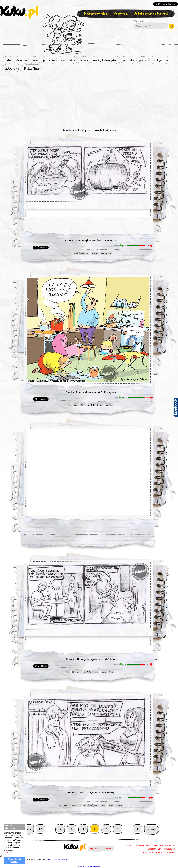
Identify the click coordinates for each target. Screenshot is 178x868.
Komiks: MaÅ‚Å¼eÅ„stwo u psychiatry (90, 792)
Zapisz (88, 22)
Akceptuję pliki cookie (14, 860)
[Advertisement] (89, 100)
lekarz (85, 60)
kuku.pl (19, 13)
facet (36, 60)
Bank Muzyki (169, 852)
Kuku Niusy (33, 68)
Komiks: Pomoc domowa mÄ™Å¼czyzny (90, 392)
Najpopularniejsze (96, 14)
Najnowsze (121, 14)
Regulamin (94, 848)
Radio (151, 852)
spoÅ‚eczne (161, 60)
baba (9, 60)
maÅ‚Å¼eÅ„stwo (107, 60)
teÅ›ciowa (13, 68)
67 (41, 829)
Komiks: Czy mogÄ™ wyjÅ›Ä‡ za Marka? (90, 240)
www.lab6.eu (169, 849)
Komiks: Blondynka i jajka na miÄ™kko (90, 659)
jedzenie (50, 60)
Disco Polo (159, 852)
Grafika (145, 852)
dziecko (22, 60)
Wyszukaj (149, 21)
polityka (130, 60)
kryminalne (68, 60)
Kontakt (108, 848)
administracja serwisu (58, 859)
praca (144, 60)
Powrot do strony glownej (89, 866)
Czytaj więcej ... (11, 852)
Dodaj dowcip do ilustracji (151, 14)
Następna (152, 829)
